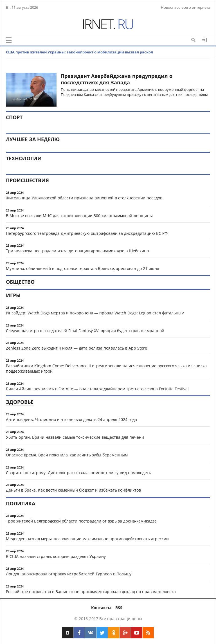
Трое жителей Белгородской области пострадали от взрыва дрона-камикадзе (81, 521)
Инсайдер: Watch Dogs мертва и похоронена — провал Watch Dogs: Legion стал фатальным (95, 313)
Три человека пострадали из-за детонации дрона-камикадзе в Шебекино (77, 251)
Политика (21, 503)
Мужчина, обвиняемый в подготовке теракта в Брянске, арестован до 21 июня (83, 268)
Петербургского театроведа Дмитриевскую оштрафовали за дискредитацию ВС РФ (87, 233)
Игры (13, 295)
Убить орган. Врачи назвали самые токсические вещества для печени (75, 437)
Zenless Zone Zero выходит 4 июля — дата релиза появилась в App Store (76, 348)
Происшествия (27, 180)
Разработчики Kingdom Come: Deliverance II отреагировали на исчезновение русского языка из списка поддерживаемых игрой (106, 368)
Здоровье (20, 402)
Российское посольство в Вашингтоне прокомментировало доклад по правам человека (91, 592)
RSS (119, 608)
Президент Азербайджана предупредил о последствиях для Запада (117, 79)
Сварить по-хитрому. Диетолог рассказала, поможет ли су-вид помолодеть (78, 473)
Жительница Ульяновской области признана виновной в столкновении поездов (84, 198)
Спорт (14, 117)
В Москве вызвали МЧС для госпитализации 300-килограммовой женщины (79, 216)
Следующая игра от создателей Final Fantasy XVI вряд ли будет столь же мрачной (85, 331)
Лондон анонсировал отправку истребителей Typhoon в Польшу (69, 574)
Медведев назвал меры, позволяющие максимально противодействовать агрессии (87, 539)
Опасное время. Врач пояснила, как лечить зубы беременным (67, 455)
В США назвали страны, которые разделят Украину (56, 556)
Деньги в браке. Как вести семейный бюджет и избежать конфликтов (73, 490)
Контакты (101, 608)
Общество (20, 282)
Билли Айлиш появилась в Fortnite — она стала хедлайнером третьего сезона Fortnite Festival (97, 389)
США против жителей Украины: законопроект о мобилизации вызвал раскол (79, 52)
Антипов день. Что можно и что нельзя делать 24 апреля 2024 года (71, 419)
